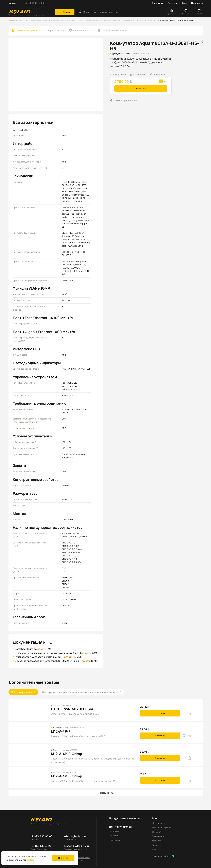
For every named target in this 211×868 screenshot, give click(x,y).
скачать (41, 649)
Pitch (174, 856)
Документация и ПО (83, 30)
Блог (185, 3)
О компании (158, 3)
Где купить (173, 3)
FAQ (154, 849)
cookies (30, 860)
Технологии (157, 832)
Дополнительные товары (114, 30)
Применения (158, 836)
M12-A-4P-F (61, 731)
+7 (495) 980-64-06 (34, 3)
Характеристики (56, 30)
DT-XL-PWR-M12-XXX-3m (72, 709)
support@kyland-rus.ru (77, 846)
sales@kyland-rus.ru (75, 836)
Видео (155, 845)
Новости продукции (161, 827)
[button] (65, 12)
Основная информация (27, 30)
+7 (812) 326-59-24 (41, 846)
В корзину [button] (141, 89)
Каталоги (156, 841)
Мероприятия (159, 823)
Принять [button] (63, 858)
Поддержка (197, 3)
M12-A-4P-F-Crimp (67, 754)
